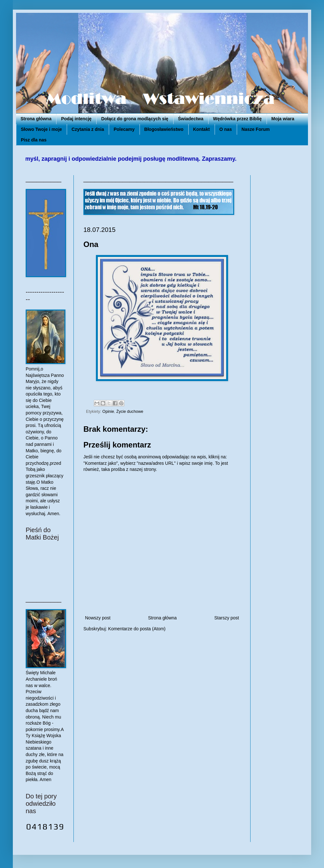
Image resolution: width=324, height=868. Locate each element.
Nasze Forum (256, 129)
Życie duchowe (130, 412)
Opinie (108, 412)
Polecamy (124, 129)
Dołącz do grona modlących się (135, 119)
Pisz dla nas (34, 140)
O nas (226, 129)
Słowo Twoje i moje (41, 129)
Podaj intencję (76, 119)
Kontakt (201, 129)
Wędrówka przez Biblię (237, 119)
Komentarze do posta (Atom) (137, 629)
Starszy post (227, 618)
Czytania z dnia (88, 129)
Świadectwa (191, 119)
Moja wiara (283, 119)
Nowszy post (98, 618)
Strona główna (36, 119)
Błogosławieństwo (164, 129)
